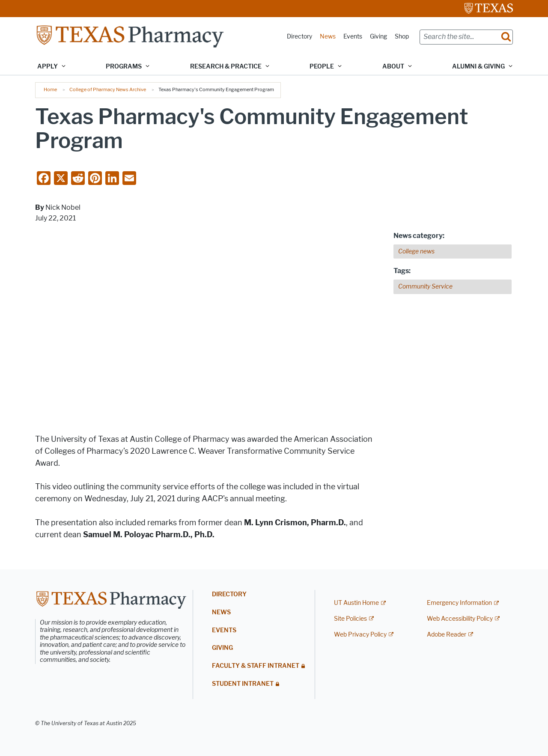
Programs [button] (124, 67)
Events (353, 37)
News (328, 37)
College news (416, 252)
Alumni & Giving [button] (478, 67)
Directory (299, 37)
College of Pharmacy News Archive (108, 89)
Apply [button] (48, 67)
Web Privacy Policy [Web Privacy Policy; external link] (360, 635)
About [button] (393, 67)
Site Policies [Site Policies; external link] (350, 619)
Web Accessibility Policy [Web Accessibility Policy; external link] (460, 619)
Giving (378, 37)
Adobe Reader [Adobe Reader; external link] (447, 635)
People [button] (322, 67)
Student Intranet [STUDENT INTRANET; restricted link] (243, 684)
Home (50, 89)
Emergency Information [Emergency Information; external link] (459, 603)
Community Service (425, 287)
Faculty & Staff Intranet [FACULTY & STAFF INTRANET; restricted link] (256, 666)
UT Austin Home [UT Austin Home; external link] (356, 603)
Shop (402, 37)
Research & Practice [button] (226, 67)
